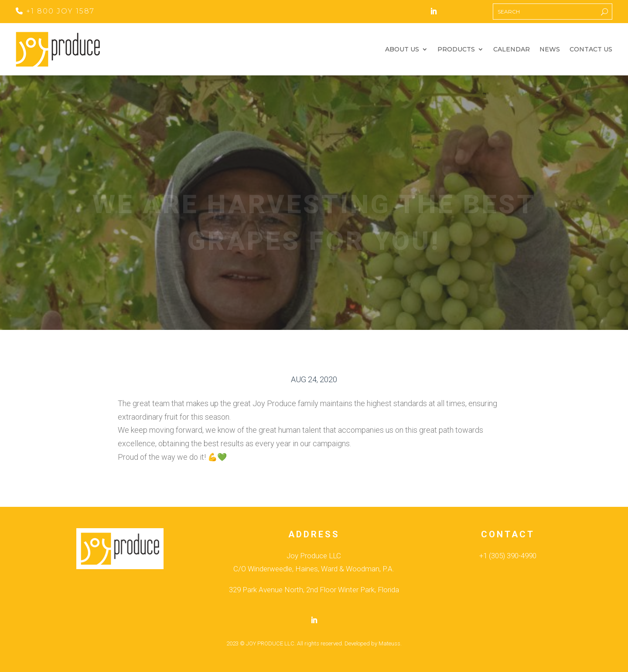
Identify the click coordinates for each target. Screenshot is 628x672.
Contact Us (591, 50)
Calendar (512, 50)
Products (456, 50)
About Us (402, 50)
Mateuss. (390, 643)
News (550, 50)
